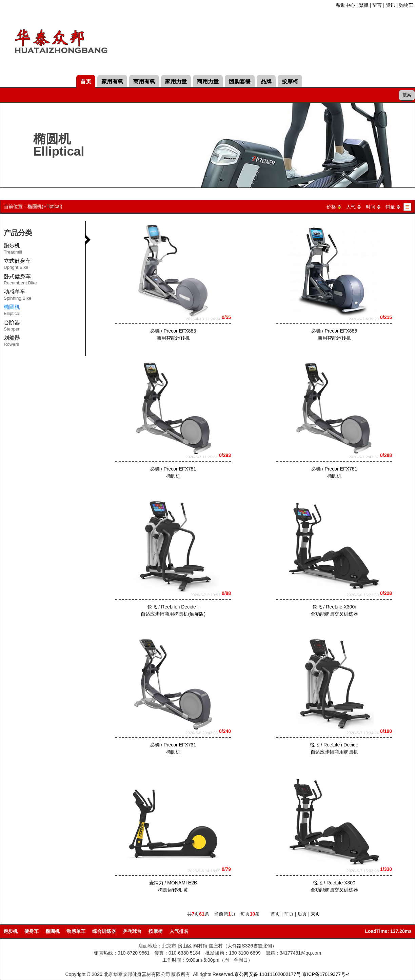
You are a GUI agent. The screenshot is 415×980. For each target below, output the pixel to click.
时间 (371, 207)
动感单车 (18, 296)
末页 (315, 914)
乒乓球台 (132, 931)
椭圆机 (53, 931)
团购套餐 (240, 82)
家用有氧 (112, 82)
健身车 (32, 931)
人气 (351, 207)
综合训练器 (104, 931)
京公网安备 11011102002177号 (268, 974)
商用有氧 (144, 82)
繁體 (364, 5)
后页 (302, 914)
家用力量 (176, 82)
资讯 (391, 5)
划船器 (12, 342)
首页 (86, 82)
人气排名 (179, 931)
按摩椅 (290, 82)
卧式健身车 (20, 281)
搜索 (407, 95)
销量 (390, 207)
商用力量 (208, 82)
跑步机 (13, 250)
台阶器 (12, 327)
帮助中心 (345, 5)
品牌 (266, 82)
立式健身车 (17, 265)
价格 (331, 207)
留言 (377, 5)
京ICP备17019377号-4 (326, 974)
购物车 (406, 5)
